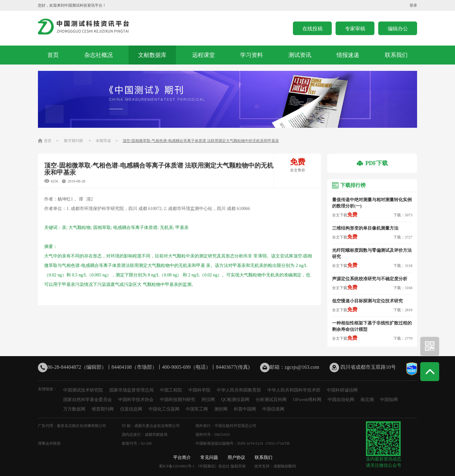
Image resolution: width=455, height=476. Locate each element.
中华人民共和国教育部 (239, 390)
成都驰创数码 (285, 466)
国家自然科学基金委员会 (88, 400)
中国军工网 (197, 409)
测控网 (221, 409)
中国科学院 (199, 390)
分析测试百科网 (271, 400)
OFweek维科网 (307, 400)
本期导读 (103, 141)
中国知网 (389, 400)
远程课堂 (203, 55)
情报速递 (348, 55)
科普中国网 (245, 409)
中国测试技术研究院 (83, 390)
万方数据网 (74, 409)
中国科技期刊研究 (178, 400)
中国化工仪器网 (164, 409)
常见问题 (209, 457)
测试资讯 (300, 55)
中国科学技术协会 (136, 400)
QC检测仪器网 (235, 400)
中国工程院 (171, 390)
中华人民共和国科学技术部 (294, 390)
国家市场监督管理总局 (131, 390)
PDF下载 (372, 163)
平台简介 (182, 457)
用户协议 (236, 457)
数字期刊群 (74, 141)
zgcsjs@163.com (302, 367)
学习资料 (252, 55)
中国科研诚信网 (342, 390)
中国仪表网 (273, 409)
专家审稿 (355, 29)
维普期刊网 (103, 409)
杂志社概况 (99, 55)
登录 (413, 5)
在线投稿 (312, 29)
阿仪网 (208, 400)
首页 (53, 55)
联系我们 (396, 55)
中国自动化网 (341, 400)
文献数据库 (152, 55)
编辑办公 (398, 29)
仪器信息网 (131, 409)
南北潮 (367, 400)
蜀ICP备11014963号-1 (177, 466)
